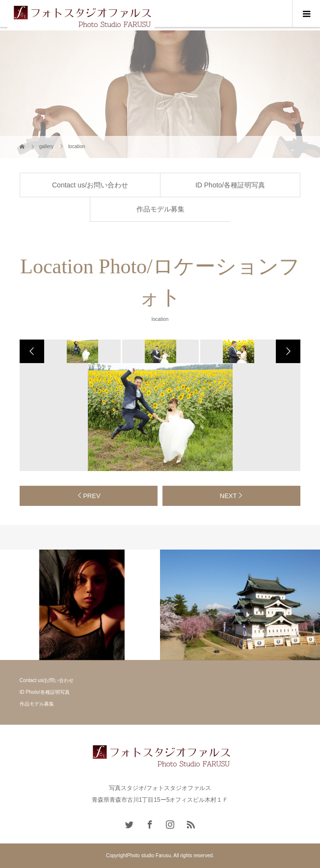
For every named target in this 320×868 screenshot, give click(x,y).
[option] (82, 351)
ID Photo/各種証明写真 (230, 185)
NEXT (228, 496)
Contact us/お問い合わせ (90, 185)
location (160, 319)
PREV (92, 496)
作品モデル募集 (160, 209)
